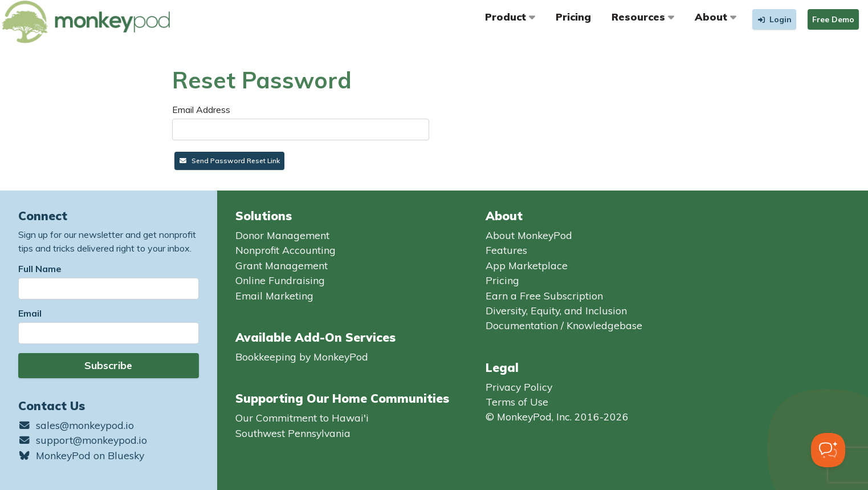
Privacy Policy (519, 387)
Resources (643, 17)
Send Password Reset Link (229, 161)
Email (30, 313)
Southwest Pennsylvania (293, 433)
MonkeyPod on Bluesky (81, 455)
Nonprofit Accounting (286, 250)
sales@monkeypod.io (76, 425)
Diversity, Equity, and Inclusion (556, 310)
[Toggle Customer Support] (828, 450)
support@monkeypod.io (83, 440)
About (716, 17)
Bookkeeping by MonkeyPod (302, 357)
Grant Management (282, 265)
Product (510, 17)
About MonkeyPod (529, 235)
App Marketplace (527, 265)
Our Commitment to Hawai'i (302, 418)
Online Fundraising (280, 280)
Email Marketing (274, 295)
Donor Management (282, 235)
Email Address (201, 110)
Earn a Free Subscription (544, 295)
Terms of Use (517, 402)
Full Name (40, 269)
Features (506, 250)
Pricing (573, 17)
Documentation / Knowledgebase (564, 325)
